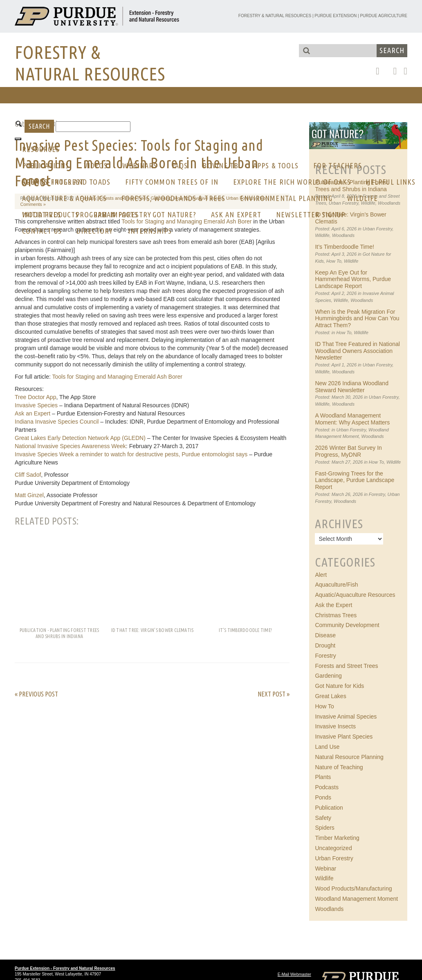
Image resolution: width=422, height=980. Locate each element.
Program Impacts (107, 214)
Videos (96, 165)
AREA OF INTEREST (53, 182)
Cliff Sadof (28, 475)
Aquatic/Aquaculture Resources (355, 595)
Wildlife (363, 198)
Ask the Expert (333, 605)
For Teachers (338, 165)
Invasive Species (36, 405)
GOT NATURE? (174, 214)
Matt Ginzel (29, 495)
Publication (329, 808)
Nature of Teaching (339, 767)
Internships (150, 231)
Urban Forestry (378, 229)
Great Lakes (330, 696)
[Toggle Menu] (18, 139)
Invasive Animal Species (346, 717)
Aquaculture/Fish (336, 585)
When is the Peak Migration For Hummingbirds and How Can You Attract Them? (357, 319)
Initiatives (42, 214)
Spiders (324, 828)
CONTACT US (42, 231)
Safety (323, 818)
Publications (46, 165)
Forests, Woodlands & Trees (173, 198)
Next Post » (274, 694)
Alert (321, 575)
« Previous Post (36, 694)
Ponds (323, 797)
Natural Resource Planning (349, 757)
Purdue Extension (336, 16)
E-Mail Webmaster (294, 974)
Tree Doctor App (35, 397)
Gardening (328, 676)
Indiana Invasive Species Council (57, 422)
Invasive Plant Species (344, 737)
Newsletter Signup (311, 214)
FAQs (180, 165)
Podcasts (327, 787)
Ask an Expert (236, 214)
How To (334, 261)
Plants (323, 777)
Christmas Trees (336, 615)
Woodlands (343, 235)
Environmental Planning (286, 198)
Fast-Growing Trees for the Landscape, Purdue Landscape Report (355, 480)
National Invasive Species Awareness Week (70, 446)
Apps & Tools (276, 165)
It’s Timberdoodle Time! (344, 247)
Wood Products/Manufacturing (353, 888)
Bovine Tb (220, 165)
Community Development (347, 625)
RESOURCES (41, 149)
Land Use (327, 747)
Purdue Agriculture (384, 16)
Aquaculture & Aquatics (64, 198)
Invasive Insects (335, 726)
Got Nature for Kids (339, 686)
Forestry (377, 494)
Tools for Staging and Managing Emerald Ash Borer (117, 377)
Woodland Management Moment (356, 899)
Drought (325, 645)
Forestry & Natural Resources (275, 16)
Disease (325, 635)
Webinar (325, 868)
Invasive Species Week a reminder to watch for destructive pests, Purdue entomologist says (131, 454)
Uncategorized (333, 848)
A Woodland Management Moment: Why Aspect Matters (352, 419)
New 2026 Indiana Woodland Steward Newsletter (352, 387)
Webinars (140, 165)
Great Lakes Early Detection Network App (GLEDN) (80, 438)
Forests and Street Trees (346, 666)
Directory (95, 231)
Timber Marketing (337, 838)
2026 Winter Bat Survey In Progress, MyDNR (348, 451)
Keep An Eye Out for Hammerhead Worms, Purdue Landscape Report (353, 279)
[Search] (93, 127)
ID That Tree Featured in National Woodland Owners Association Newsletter (357, 351)
